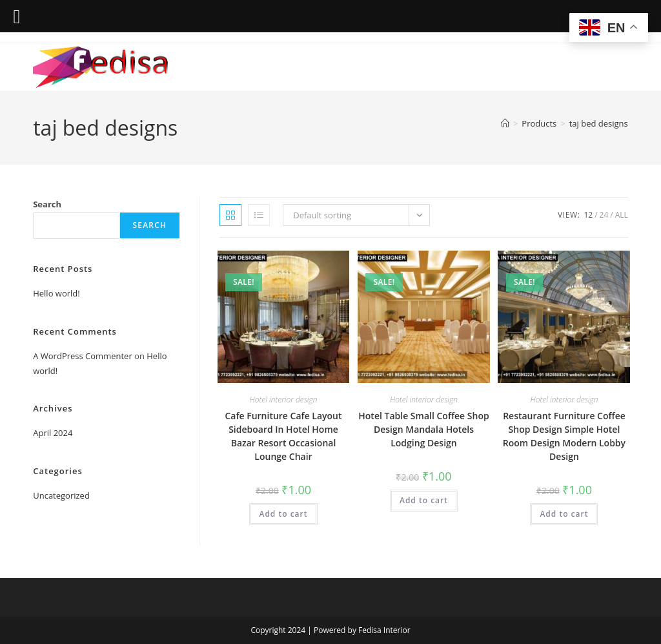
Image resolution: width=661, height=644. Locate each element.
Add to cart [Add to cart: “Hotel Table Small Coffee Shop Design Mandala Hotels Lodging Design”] (424, 500)
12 (588, 215)
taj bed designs (599, 123)
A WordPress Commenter (83, 356)
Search (47, 204)
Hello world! (56, 293)
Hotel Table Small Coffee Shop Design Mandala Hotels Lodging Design (423, 429)
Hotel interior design (284, 400)
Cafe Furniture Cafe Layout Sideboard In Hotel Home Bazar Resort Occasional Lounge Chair (283, 436)
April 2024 (53, 433)
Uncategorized (61, 495)
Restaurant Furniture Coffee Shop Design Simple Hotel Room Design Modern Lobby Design (564, 436)
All (622, 215)
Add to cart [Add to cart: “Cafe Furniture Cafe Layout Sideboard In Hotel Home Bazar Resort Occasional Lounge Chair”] (283, 514)
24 (604, 215)
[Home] (505, 123)
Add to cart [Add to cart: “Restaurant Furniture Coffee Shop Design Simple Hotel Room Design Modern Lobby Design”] (564, 514)
